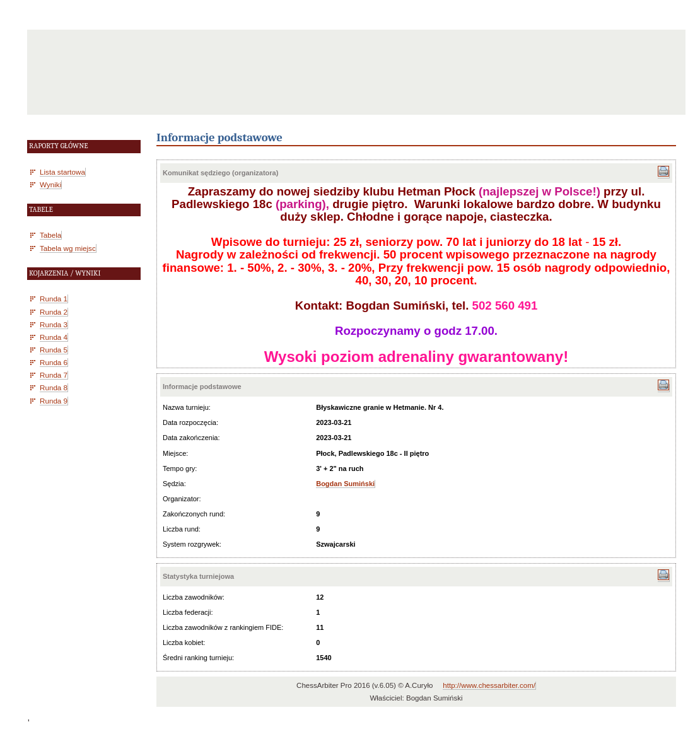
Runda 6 (54, 362)
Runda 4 (54, 337)
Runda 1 (54, 299)
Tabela (50, 235)
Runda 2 (54, 312)
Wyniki (50, 184)
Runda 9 (54, 401)
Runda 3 (54, 324)
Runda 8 (54, 387)
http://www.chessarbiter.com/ (489, 685)
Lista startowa (62, 172)
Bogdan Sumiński (345, 484)
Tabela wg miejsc (68, 248)
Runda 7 (54, 375)
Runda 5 (54, 350)
